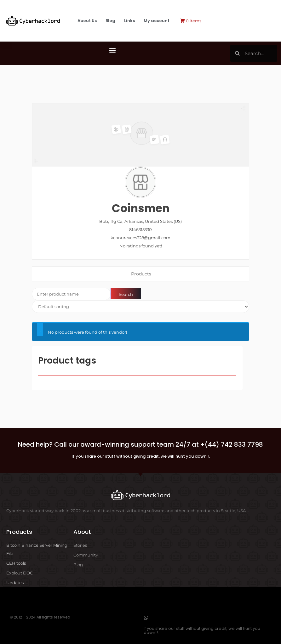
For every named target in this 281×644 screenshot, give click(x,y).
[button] (112, 50)
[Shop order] (140, 307)
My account (157, 21)
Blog (110, 21)
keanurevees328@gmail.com (140, 238)
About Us (87, 21)
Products (141, 274)
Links (129, 21)
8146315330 (140, 229)
